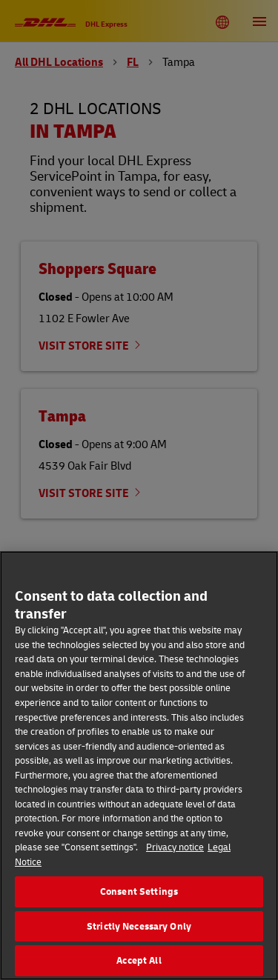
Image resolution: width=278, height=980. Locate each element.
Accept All (139, 960)
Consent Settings (139, 891)
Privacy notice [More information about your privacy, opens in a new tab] (175, 847)
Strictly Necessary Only (139, 926)
